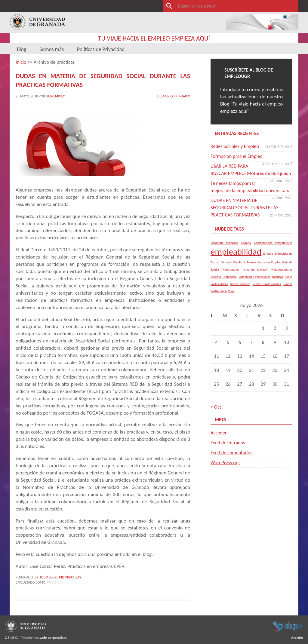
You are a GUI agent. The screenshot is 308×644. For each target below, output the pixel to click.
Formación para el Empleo (237, 156)
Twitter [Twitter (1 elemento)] (288, 291)
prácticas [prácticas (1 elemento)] (277, 284)
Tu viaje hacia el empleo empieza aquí (154, 38)
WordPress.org (226, 469)
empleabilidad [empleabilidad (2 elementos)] (236, 259)
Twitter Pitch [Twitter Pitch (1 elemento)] (219, 298)
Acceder (219, 440)
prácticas (55, 581)
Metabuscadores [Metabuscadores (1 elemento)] (282, 277)
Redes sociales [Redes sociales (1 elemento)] (240, 291)
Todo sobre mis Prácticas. (61, 576)
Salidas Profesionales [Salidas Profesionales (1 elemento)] (267, 291)
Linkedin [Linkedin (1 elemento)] (263, 277)
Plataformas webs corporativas (44, 636)
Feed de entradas (228, 450)
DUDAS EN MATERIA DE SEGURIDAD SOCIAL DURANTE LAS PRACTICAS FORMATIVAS (247, 215)
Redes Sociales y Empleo (236, 146)
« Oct (216, 414)
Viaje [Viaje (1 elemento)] (231, 298)
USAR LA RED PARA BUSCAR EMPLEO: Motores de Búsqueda (241, 173)
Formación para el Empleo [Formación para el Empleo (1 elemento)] (264, 270)
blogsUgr (288, 625)
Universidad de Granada (37, 22)
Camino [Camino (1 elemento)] (246, 250)
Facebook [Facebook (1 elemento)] (240, 270)
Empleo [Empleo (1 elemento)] (268, 261)
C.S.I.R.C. (11, 636)
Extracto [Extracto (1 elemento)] (227, 270)
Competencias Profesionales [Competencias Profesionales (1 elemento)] (273, 250)
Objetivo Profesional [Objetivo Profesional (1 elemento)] (224, 284)
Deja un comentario (173, 95)
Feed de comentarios (232, 460)
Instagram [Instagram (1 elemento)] (248, 277)
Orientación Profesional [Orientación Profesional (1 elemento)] (254, 284)
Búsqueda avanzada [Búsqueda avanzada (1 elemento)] (224, 250)
